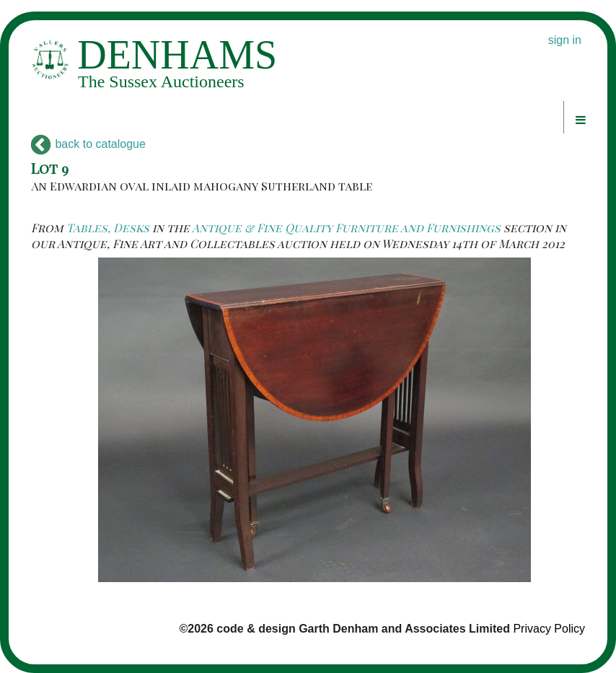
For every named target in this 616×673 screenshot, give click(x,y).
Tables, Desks (108, 228)
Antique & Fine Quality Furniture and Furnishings (346, 228)
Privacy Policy (549, 629)
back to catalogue (88, 144)
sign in (565, 40)
